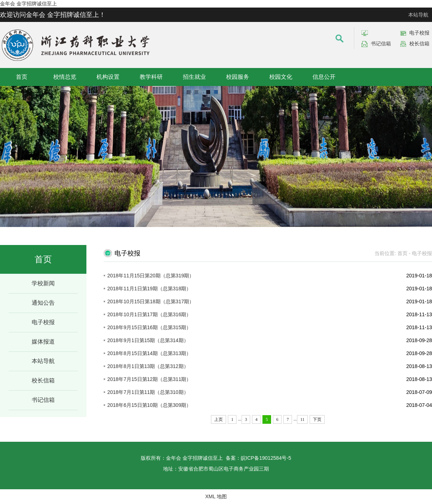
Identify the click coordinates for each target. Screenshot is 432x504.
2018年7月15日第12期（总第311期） (149, 379)
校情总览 (65, 77)
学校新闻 (43, 283)
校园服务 (238, 77)
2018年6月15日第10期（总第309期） (149, 405)
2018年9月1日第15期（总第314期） (148, 340)
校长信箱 (419, 44)
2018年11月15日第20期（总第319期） (151, 276)
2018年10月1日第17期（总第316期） (149, 314)
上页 (219, 419)
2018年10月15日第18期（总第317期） (151, 301)
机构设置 (108, 77)
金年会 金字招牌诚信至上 (28, 4)
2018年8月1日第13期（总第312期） (148, 366)
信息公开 (324, 77)
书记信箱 (381, 44)
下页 (317, 419)
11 (302, 419)
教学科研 (151, 77)
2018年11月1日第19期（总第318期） (149, 289)
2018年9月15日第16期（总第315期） (149, 327)
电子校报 (419, 33)
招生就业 (194, 77)
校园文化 (281, 77)
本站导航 (418, 15)
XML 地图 (216, 496)
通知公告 (43, 303)
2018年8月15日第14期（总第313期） (149, 353)
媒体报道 (43, 342)
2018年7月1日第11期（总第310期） (148, 392)
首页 (22, 77)
